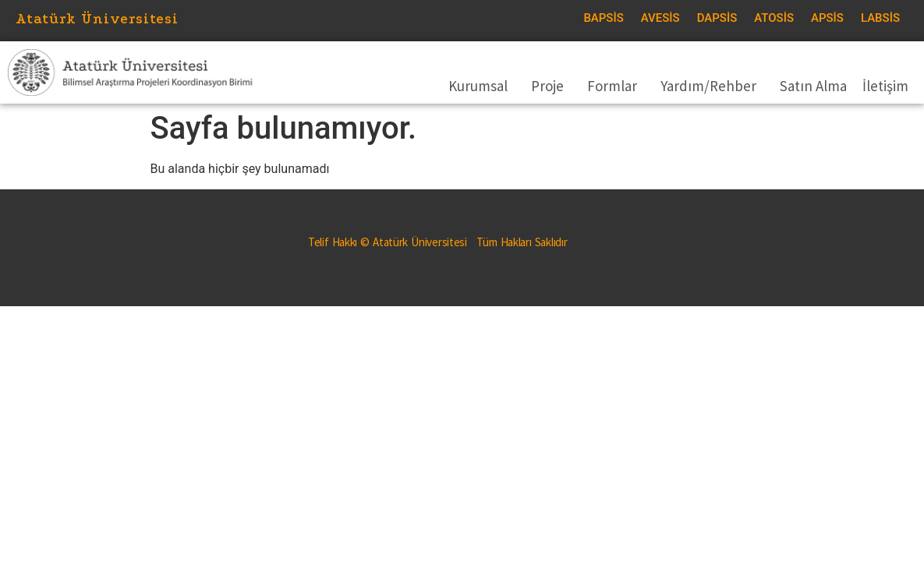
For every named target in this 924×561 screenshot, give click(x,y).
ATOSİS (774, 18)
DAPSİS (717, 18)
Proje (551, 86)
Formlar (616, 86)
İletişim (885, 86)
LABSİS (880, 18)
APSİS (827, 18)
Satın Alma (813, 86)
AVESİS (660, 18)
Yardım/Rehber (712, 86)
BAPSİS (603, 18)
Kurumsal (482, 86)
